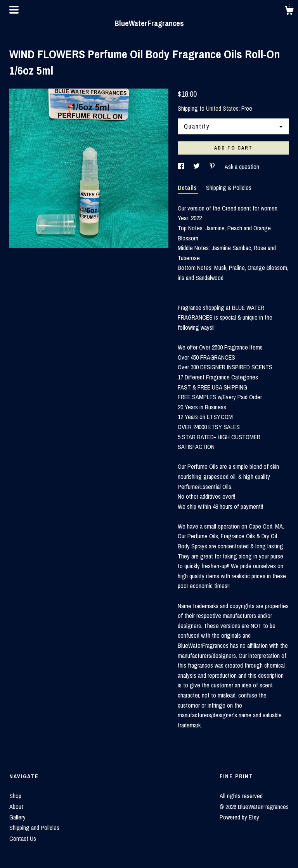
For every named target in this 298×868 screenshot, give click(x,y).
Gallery (17, 817)
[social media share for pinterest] (213, 167)
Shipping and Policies (34, 828)
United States (222, 108)
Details (188, 188)
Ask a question (242, 167)
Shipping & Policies (229, 188)
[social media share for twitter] (197, 167)
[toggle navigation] (14, 10)
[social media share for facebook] (182, 167)
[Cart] (289, 12)
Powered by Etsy (239, 817)
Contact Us (23, 838)
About (16, 807)
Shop (15, 796)
